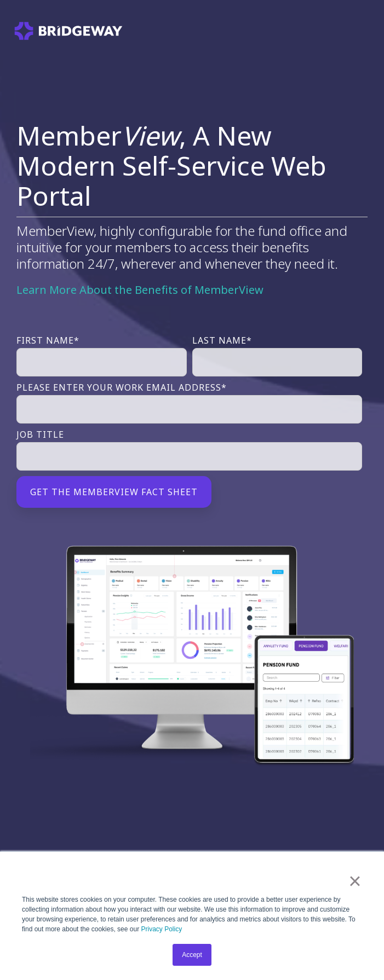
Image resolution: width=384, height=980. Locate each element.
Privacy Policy (161, 929)
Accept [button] (192, 955)
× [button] (355, 881)
